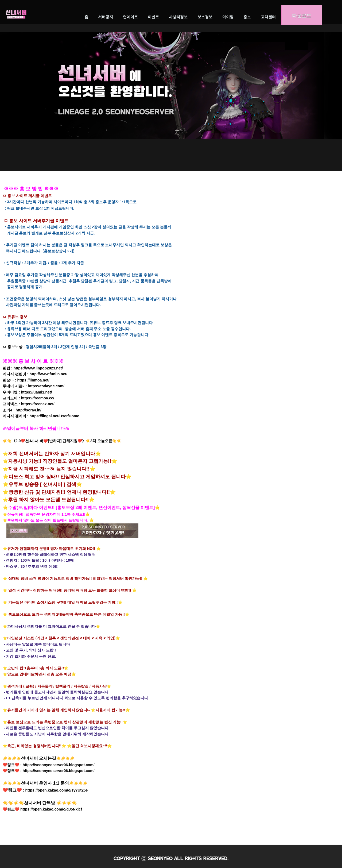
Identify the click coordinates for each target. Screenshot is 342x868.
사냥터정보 (178, 17)
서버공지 (106, 17)
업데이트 (130, 17)
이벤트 (153, 17)
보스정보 (205, 17)
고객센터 (268, 17)
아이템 (228, 17)
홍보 (247, 17)
